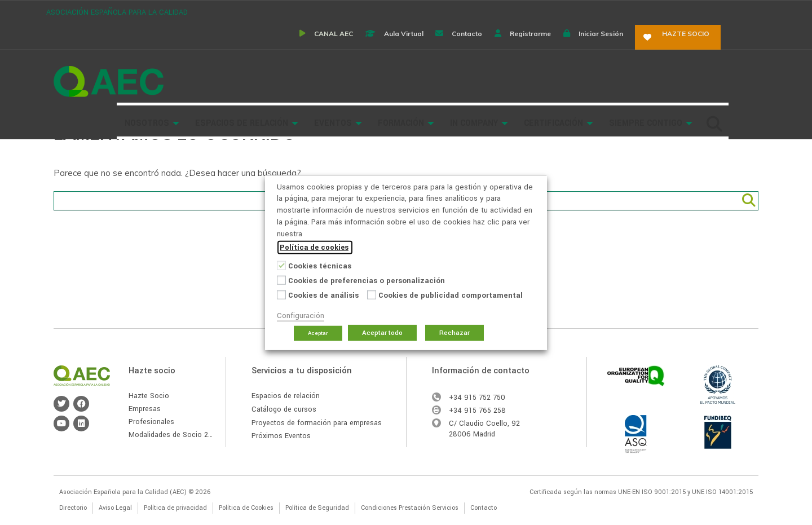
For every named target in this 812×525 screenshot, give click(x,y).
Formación (463, 46)
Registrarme (558, 11)
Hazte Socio (149, 396)
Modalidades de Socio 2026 (175, 435)
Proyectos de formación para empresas (317, 423)
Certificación (615, 46)
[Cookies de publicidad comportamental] (372, 294)
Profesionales (151, 422)
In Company (536, 46)
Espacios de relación (286, 396)
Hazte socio (723, 11)
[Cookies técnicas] (281, 265)
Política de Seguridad (317, 508)
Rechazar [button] (454, 333)
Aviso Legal (115, 508)
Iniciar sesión (636, 11)
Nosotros (209, 46)
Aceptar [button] (318, 333)
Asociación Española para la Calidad (109, 47)
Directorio (73, 508)
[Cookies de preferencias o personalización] (281, 280)
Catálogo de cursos (284, 409)
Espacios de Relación (304, 46)
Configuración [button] (301, 316)
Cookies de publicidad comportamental (451, 295)
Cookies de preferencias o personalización (367, 281)
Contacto (487, 11)
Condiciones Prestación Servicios (410, 508)
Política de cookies (314, 248)
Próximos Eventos (281, 436)
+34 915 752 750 (477, 398)
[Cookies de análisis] (281, 294)
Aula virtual (416, 11)
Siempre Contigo (708, 46)
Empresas (145, 409)
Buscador (188, 80)
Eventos (395, 46)
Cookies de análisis (323, 295)
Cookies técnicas (320, 266)
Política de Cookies (246, 508)
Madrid (484, 434)
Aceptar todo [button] (382, 333)
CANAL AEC (339, 11)
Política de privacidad (175, 508)
